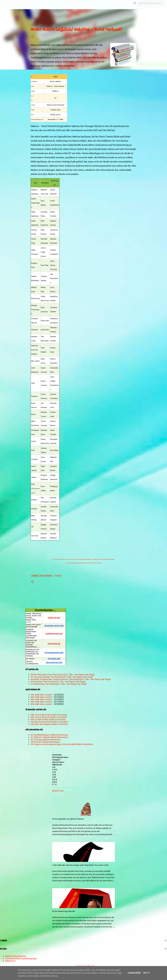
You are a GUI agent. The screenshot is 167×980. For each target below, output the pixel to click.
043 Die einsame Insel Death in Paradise (49, 722)
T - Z (54, 784)
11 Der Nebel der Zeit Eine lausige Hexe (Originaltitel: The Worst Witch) (80, 865)
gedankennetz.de (54, 634)
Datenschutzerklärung (16, 956)
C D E (55, 770)
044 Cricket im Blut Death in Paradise (48, 719)
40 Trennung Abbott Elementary (46, 739)
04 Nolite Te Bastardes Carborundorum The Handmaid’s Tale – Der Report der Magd (71, 679)
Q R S (55, 782)
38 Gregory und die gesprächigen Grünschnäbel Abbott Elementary (62, 744)
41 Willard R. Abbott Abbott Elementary (49, 737)
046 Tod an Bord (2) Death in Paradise (49, 715)
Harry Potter (58, 762)
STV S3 (58, 576)
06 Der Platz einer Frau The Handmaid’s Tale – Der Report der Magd (63, 675)
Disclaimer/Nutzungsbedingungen (21, 958)
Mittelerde (57, 765)
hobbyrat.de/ (54, 618)
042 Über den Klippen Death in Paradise (49, 724)
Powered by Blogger (83, 966)
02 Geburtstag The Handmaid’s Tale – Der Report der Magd (59, 684)
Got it (146, 973)
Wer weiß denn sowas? (41, 695)
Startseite (57, 755)
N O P (55, 780)
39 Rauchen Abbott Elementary (45, 742)
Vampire (56, 760)
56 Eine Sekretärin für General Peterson (68, 819)
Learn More (134, 973)
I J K (54, 775)
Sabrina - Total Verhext (42, 576)
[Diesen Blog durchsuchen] (151, 3)
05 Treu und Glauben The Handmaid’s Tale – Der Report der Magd (62, 677)
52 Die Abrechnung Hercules (63, 911)
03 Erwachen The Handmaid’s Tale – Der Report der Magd (58, 682)
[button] (32, 37)
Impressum (10, 961)
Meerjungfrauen (60, 757)
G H (54, 772)
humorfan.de (54, 644)
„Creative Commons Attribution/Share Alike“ (80, 559)
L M (54, 777)
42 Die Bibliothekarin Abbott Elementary (50, 735)
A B (54, 767)
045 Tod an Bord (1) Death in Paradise (49, 717)
